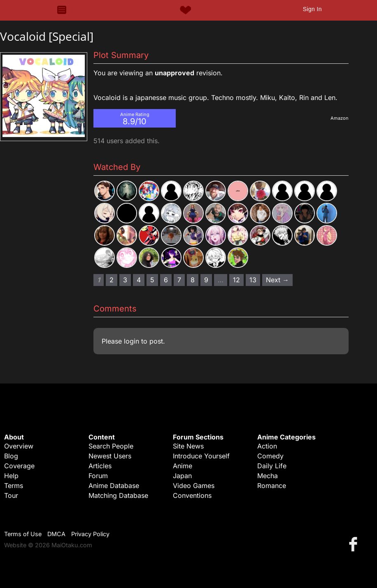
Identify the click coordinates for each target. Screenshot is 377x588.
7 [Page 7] (179, 280)
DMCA (56, 534)
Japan (182, 476)
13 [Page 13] (253, 280)
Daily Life (272, 466)
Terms (14, 486)
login (131, 341)
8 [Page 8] (193, 280)
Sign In (312, 9)
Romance (272, 486)
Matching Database (118, 495)
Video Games (194, 486)
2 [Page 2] (112, 280)
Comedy (270, 456)
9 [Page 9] (206, 280)
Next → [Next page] (277, 280)
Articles (100, 466)
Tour (11, 495)
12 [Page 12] (236, 280)
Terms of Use (23, 534)
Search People (111, 446)
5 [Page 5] (152, 280)
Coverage (19, 466)
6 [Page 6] (166, 280)
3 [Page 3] (125, 280)
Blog (11, 456)
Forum (98, 476)
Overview (19, 446)
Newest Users (110, 456)
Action (267, 446)
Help (11, 476)
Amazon (340, 118)
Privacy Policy (90, 534)
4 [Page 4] (139, 280)
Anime (183, 466)
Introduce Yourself (201, 456)
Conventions (192, 495)
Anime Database (114, 486)
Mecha (268, 476)
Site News (188, 446)
